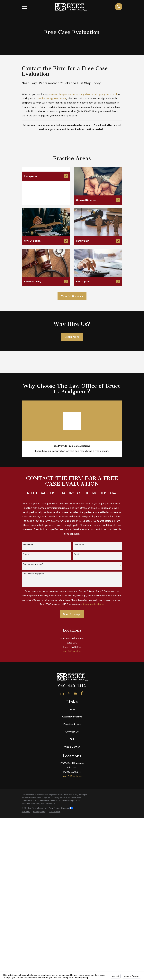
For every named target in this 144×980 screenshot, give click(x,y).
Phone (26, 554)
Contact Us (72, 732)
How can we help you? (33, 574)
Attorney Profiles (72, 717)
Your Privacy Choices (61, 808)
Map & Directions (72, 651)
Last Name (79, 544)
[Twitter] (69, 693)
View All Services (72, 296)
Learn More (72, 337)
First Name (28, 544)
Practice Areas (72, 724)
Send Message (72, 614)
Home (72, 709)
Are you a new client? (33, 564)
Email (77, 554)
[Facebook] (82, 693)
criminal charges (58, 94)
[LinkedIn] (62, 693)
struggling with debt (106, 94)
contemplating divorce (81, 94)
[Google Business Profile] (75, 693)
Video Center (72, 747)
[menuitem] (26, 812)
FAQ (72, 739)
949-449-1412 (72, 686)
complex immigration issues (51, 98)
